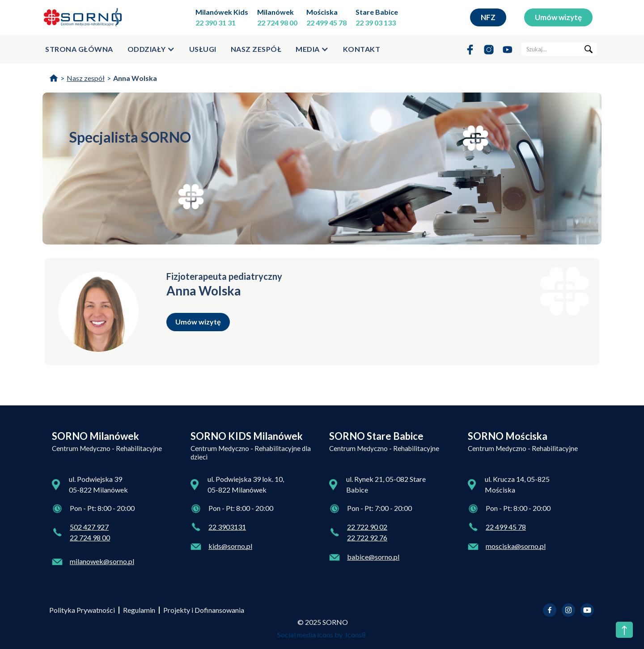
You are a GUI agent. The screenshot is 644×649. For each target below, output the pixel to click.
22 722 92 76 (367, 537)
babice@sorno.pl (373, 557)
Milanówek (275, 12)
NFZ (488, 17)
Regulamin (139, 610)
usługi (203, 49)
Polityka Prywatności (82, 610)
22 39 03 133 (376, 23)
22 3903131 (227, 527)
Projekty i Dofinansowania (204, 610)
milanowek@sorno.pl (102, 561)
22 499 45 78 (326, 23)
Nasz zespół (256, 49)
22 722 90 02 (367, 527)
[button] (151, 49)
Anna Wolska (135, 78)
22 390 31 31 (216, 23)
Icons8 (356, 634)
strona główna (79, 49)
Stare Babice (377, 12)
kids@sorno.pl (230, 546)
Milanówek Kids (222, 12)
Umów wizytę (558, 17)
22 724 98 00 (277, 23)
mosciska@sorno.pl (516, 546)
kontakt (362, 49)
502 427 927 (89, 527)
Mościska (322, 12)
